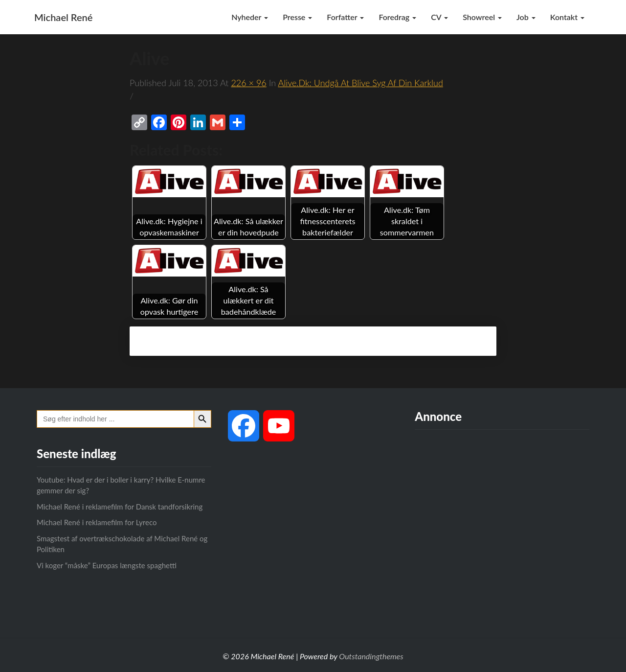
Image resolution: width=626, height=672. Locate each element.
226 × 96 (248, 83)
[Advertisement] (502, 525)
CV (439, 17)
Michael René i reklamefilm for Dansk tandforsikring (120, 507)
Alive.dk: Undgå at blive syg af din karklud (360, 83)
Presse (297, 17)
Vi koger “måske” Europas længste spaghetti (107, 565)
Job (526, 17)
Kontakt (567, 17)
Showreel (482, 17)
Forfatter (345, 17)
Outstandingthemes (371, 656)
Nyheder (250, 17)
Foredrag (397, 17)
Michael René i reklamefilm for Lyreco (97, 522)
